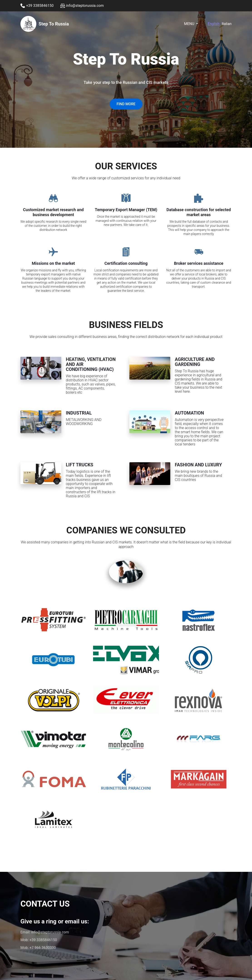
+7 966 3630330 (43, 948)
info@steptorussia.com (50, 932)
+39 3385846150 (43, 940)
